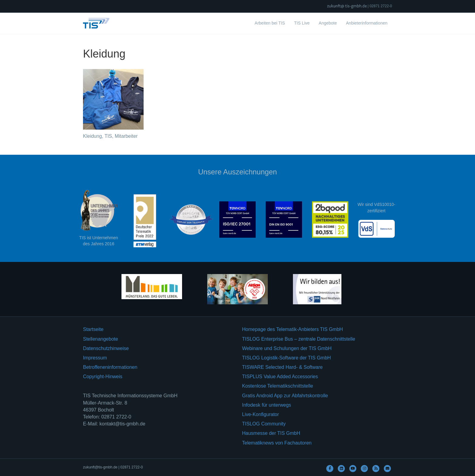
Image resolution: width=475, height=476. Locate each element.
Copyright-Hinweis (103, 377)
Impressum (95, 358)
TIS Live (302, 23)
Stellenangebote (101, 339)
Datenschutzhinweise (106, 348)
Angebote (328, 23)
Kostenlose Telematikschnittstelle (278, 386)
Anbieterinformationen (367, 23)
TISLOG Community (264, 424)
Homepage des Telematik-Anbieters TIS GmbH (292, 329)
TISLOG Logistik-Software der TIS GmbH (286, 358)
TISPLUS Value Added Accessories (280, 377)
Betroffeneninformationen (110, 367)
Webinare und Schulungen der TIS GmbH (287, 348)
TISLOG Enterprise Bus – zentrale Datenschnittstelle (299, 339)
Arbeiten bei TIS (270, 23)
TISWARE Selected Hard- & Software (282, 367)
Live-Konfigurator (261, 414)
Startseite (93, 329)
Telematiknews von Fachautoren (277, 443)
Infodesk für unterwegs (267, 405)
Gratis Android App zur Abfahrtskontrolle (285, 396)
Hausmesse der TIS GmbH (271, 433)
